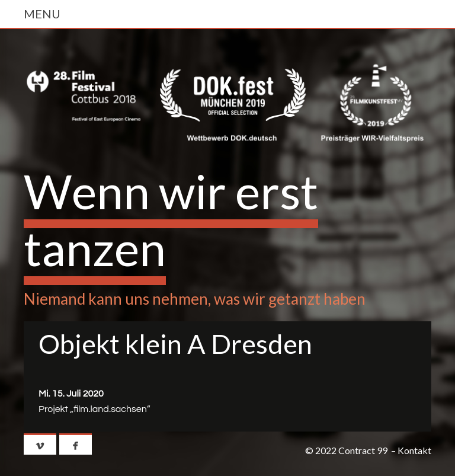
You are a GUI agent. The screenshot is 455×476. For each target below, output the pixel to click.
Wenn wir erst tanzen (171, 219)
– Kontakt (411, 450)
